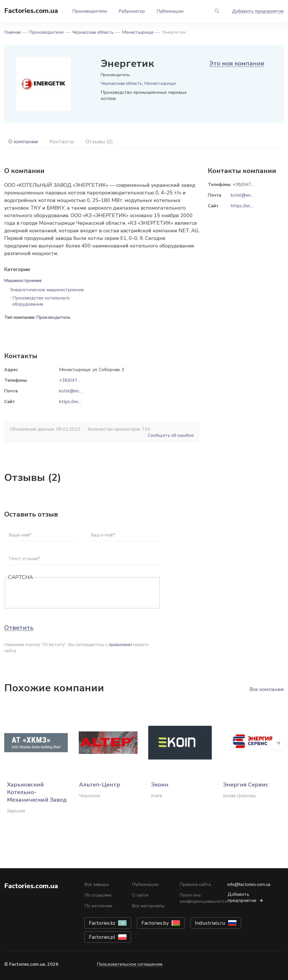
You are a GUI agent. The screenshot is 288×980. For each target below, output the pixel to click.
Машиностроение (23, 281)
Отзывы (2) (99, 142)
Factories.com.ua (31, 11)
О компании (23, 142)
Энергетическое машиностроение (47, 290)
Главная (12, 32)
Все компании (267, 689)
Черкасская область (93, 32)
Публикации (170, 11)
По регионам (98, 906)
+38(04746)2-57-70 (80, 380)
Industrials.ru (210, 923)
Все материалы (148, 906)
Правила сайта (195, 884)
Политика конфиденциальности (203, 898)
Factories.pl (102, 937)
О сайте (140, 895)
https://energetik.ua (78, 402)
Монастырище (138, 32)
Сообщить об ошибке (171, 435)
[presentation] (51, 593)
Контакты (62, 142)
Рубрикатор (132, 11)
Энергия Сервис (246, 785)
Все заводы (97, 884)
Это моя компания (237, 63)
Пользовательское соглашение (130, 964)
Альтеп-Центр (100, 785)
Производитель (53, 317)
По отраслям (98, 895)
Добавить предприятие (258, 11)
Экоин (160, 785)
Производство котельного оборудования (41, 301)
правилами (120, 645)
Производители (90, 11)
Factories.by (155, 923)
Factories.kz (102, 923)
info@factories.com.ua (249, 884)
